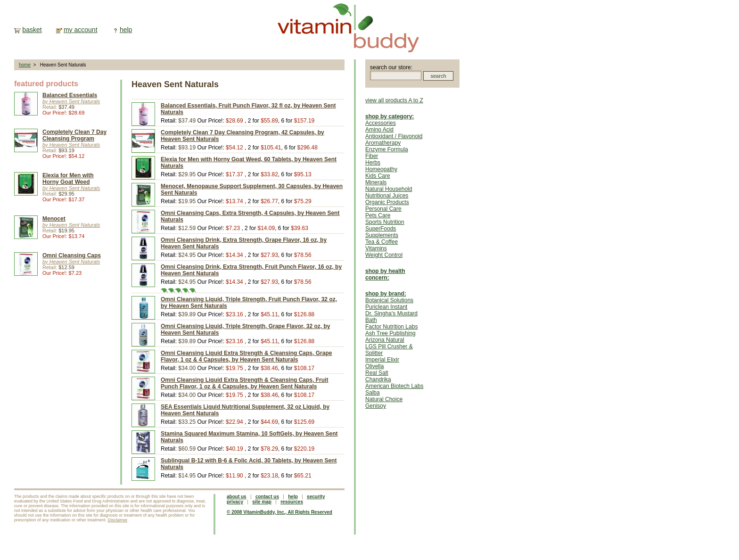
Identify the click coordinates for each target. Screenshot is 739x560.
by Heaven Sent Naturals (71, 101)
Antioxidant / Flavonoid (394, 136)
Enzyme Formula (387, 149)
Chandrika (378, 379)
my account (81, 30)
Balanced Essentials (70, 95)
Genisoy (376, 406)
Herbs (373, 163)
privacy (235, 502)
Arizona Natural (385, 340)
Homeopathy (381, 169)
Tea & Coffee (382, 242)
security (316, 497)
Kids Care (378, 176)
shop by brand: (386, 294)
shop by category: (390, 116)
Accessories (381, 123)
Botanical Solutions (389, 300)
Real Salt (377, 373)
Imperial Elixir (382, 360)
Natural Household (389, 189)
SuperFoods (381, 229)
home (25, 65)
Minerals (376, 182)
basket (32, 30)
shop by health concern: (385, 274)
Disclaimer (118, 520)
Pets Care (378, 215)
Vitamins (376, 248)
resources (292, 502)
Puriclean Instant (386, 307)
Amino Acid (379, 130)
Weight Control (384, 255)
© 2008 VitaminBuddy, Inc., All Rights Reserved (279, 512)
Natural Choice (384, 399)
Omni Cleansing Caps (72, 255)
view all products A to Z (394, 100)
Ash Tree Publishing (390, 333)
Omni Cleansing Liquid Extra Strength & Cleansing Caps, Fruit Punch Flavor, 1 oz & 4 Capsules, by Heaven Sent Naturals (244, 383)
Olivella (374, 366)
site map (262, 502)
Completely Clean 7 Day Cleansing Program (74, 135)
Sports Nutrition (385, 222)
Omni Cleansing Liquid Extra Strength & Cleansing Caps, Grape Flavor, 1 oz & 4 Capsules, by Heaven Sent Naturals (246, 356)
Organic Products (387, 202)
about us (237, 497)
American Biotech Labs (394, 386)
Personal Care (383, 209)
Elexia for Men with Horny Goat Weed (68, 179)
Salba (373, 393)
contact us (267, 497)
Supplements (382, 235)
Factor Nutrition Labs (391, 327)
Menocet (54, 219)
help (126, 30)
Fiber (372, 156)
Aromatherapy (383, 143)
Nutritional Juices (387, 196)
